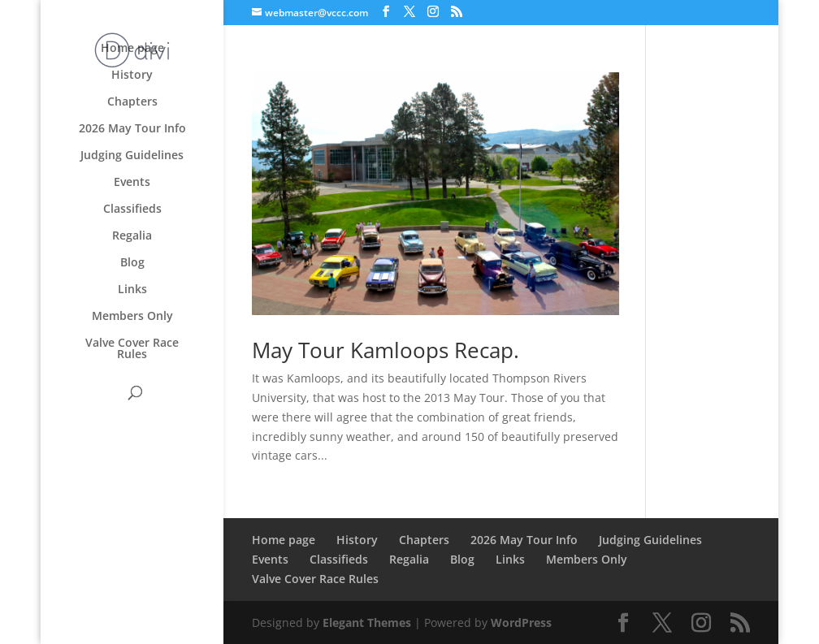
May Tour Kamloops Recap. (386, 350)
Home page (132, 49)
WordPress (521, 622)
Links (132, 290)
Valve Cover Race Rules (132, 349)
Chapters (132, 102)
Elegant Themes (367, 622)
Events (132, 183)
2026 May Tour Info (132, 129)
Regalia (132, 236)
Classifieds (132, 210)
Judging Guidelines (132, 156)
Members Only (132, 317)
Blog (132, 263)
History (132, 76)
